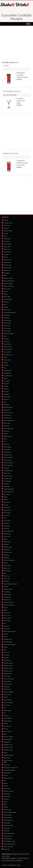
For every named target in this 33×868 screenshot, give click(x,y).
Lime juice (6, 523)
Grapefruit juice (8, 455)
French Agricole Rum (9, 421)
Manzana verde (8, 552)
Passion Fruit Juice (9, 602)
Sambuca (6, 716)
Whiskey (6, 807)
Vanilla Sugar (7, 794)
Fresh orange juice (9, 428)
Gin (5, 442)
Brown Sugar (7, 297)
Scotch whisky (7, 721)
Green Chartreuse (8, 457)
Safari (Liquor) (7, 710)
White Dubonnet (8, 818)
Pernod (6, 634)
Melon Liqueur (7, 571)
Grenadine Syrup (8, 471)
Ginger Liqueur (8, 447)
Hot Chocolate (7, 481)
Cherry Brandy (7, 320)
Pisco (5, 650)
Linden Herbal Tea (8, 531)
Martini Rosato (7, 566)
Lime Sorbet (7, 526)
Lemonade (6, 515)
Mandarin (6, 544)
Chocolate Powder (8, 334)
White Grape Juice (8, 820)
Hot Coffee (7, 484)
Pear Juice (6, 626)
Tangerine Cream (8, 778)
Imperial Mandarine (9, 489)
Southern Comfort (8, 737)
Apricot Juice (7, 247)
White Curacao (8, 815)
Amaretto (6, 220)
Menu (28, 24)
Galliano (6, 434)
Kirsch (5, 500)
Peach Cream (7, 613)
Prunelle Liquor (8, 660)
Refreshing (13, 95)
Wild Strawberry (8, 839)
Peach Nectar (7, 621)
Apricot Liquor (7, 249)
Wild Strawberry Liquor (10, 841)
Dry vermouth (7, 397)
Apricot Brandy (8, 244)
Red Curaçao (7, 676)
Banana (6, 257)
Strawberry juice (8, 745)
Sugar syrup (7, 765)
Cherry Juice (7, 326)
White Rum (7, 831)
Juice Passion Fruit (9, 492)
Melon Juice (7, 568)
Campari (6, 307)
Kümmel (6, 505)
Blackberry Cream (8, 278)
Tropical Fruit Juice (9, 791)
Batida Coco (7, 270)
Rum (5, 708)
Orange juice (7, 592)
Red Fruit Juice (8, 684)
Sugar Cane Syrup (8, 755)
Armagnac (6, 255)
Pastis (5, 610)
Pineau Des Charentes (10, 645)
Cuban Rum (7, 381)
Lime (5, 518)
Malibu (5, 539)
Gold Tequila (7, 450)
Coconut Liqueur (8, 349)
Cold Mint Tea (7, 373)
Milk (5, 573)
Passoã (6, 608)
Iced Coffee (7, 486)
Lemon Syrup (7, 513)
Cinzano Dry (7, 341)
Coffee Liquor (7, 360)
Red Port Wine (8, 689)
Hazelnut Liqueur (8, 476)
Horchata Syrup (8, 479)
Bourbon (6, 291)
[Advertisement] (16, 44)
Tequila (6, 783)
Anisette (6, 233)
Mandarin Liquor (8, 547)
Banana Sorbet (8, 268)
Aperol (5, 236)
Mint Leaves (7, 579)
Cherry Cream (7, 323)
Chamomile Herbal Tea (10, 313)
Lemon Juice (7, 508)
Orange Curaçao (8, 589)
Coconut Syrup (8, 355)
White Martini (7, 823)
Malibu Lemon (7, 542)
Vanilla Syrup (7, 797)
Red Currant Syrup (9, 679)
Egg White (6, 405)
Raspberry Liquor (8, 671)
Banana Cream (8, 260)
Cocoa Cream (7, 344)
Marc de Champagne (9, 560)
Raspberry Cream (8, 666)
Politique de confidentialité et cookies (11, 865)
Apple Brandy (7, 239)
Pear (5, 623)
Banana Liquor (8, 265)
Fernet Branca (7, 415)
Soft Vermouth (7, 732)
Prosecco (6, 658)
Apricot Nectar (7, 252)
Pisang (6, 647)
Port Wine (6, 655)
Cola (5, 368)
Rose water (7, 705)
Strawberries (7, 742)
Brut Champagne (8, 299)
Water (5, 804)
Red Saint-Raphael (9, 692)
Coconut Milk (7, 352)
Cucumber (6, 384)
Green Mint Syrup (8, 465)
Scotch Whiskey (8, 718)
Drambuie (6, 392)
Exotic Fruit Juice (8, 413)
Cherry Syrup (7, 331)
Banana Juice (7, 262)
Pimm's (6, 637)
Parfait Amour (7, 600)
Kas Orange (7, 494)
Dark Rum (6, 389)
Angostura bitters (8, 231)
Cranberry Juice (8, 376)
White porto (7, 828)
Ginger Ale (6, 444)
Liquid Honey (7, 534)
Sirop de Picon (8, 726)
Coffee (5, 357)
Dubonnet (6, 399)
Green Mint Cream (8, 463)
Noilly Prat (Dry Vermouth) (10, 584)
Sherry (5, 724)
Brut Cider (6, 302)
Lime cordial (7, 521)
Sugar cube (7, 758)
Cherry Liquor (7, 328)
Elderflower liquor (8, 407)
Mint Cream (7, 576)
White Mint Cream (8, 826)
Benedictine (7, 273)
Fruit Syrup (7, 431)
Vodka (5, 802)
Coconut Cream (8, 347)
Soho (5, 734)
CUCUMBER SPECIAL (12, 91)
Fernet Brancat (8, 418)
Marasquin (6, 558)
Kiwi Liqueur (7, 502)
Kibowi (5, 497)
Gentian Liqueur (8, 436)
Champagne (7, 315)
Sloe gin (6, 729)
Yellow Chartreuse (8, 847)
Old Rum (6, 587)
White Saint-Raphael (9, 833)
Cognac (6, 363)
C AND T (6, 66)
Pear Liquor (7, 629)
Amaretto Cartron (8, 223)
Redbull (6, 697)
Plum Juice (7, 652)
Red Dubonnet (7, 681)
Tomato (6, 786)
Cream (5, 378)
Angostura (6, 228)
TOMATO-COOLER (10, 154)
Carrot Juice (7, 310)
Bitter (5, 276)
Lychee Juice (7, 537)
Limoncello (7, 529)
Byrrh (5, 305)
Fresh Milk (6, 426)
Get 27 (5, 439)
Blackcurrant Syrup (9, 286)
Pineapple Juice (8, 639)
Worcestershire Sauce (9, 844)
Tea (5, 781)
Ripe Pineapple (8, 700)
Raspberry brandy (8, 663)
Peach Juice (7, 616)
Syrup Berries (7, 773)
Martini (5, 563)
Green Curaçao (8, 460)
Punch (7, 95)
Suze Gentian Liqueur (9, 770)
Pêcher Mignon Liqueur (10, 631)
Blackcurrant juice (8, 284)
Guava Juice (7, 473)
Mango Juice (7, 550)
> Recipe (19, 79)
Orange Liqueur (8, 594)
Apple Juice (7, 241)
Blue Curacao (7, 289)
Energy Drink (7, 410)
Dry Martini (7, 394)
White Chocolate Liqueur (10, 812)
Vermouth (6, 799)
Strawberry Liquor (8, 747)
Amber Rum (7, 226)
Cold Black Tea (8, 370)
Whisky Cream (8, 810)
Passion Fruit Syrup (9, 605)
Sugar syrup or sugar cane (11, 768)
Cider (5, 336)
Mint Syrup (7, 581)
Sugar (5, 753)
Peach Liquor (7, 618)
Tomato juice (7, 789)
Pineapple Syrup (8, 642)
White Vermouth (8, 836)
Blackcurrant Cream (9, 281)
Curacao (6, 386)
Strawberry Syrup (8, 750)
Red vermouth (7, 695)
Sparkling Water (8, 739)
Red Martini (7, 687)
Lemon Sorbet (7, 510)
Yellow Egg (7, 849)
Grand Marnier (7, 452)
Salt (5, 713)
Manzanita (6, 555)
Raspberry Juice (8, 668)
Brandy (6, 294)
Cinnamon (6, 339)
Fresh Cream (7, 423)
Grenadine (6, 468)
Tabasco (6, 775)
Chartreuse (7, 318)
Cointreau (6, 365)
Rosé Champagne (8, 703)
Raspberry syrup (8, 674)
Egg (5, 402)
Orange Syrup (7, 597)
